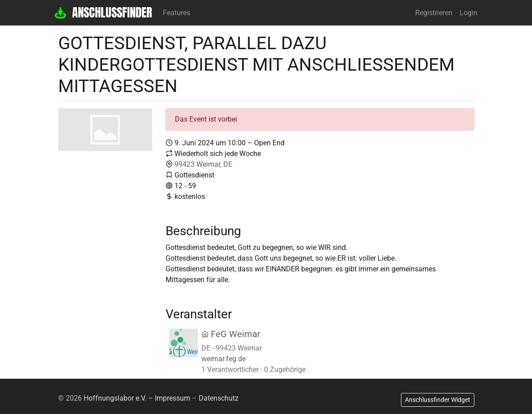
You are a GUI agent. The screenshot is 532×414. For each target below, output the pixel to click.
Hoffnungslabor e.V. (115, 398)
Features (177, 13)
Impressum (172, 398)
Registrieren (434, 13)
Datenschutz (219, 398)
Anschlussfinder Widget (438, 400)
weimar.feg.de (223, 359)
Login (468, 13)
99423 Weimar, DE (203, 164)
